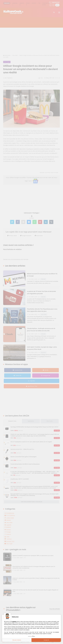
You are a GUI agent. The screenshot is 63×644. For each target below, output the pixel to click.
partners (14, 622)
